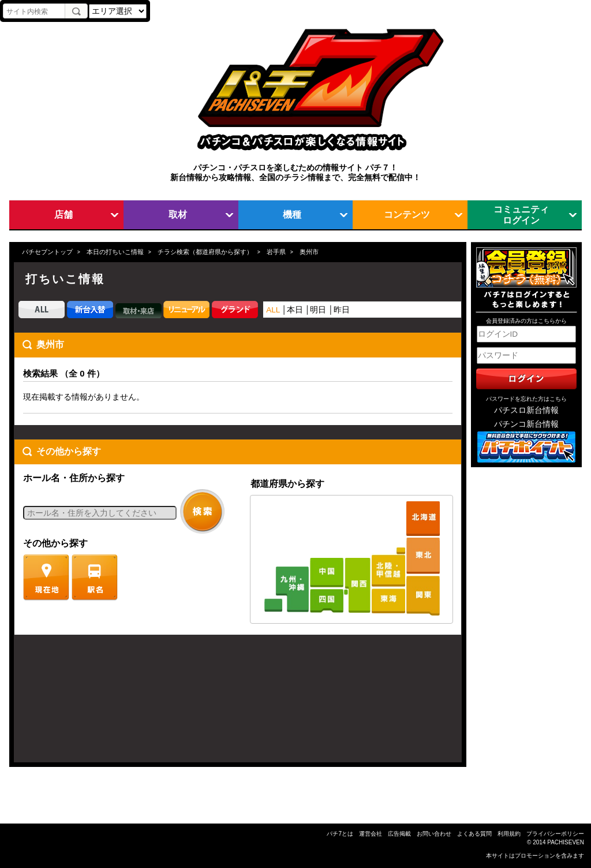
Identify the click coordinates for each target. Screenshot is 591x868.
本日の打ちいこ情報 (115, 252)
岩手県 (276, 252)
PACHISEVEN (566, 842)
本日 (295, 310)
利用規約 (509, 834)
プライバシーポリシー (555, 834)
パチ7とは (340, 834)
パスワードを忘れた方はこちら (526, 399)
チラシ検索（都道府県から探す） (205, 252)
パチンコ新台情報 (526, 424)
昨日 (342, 310)
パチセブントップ (47, 252)
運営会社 (371, 834)
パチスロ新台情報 (526, 410)
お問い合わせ (434, 834)
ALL (273, 310)
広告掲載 (399, 834)
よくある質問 (474, 834)
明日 (318, 310)
